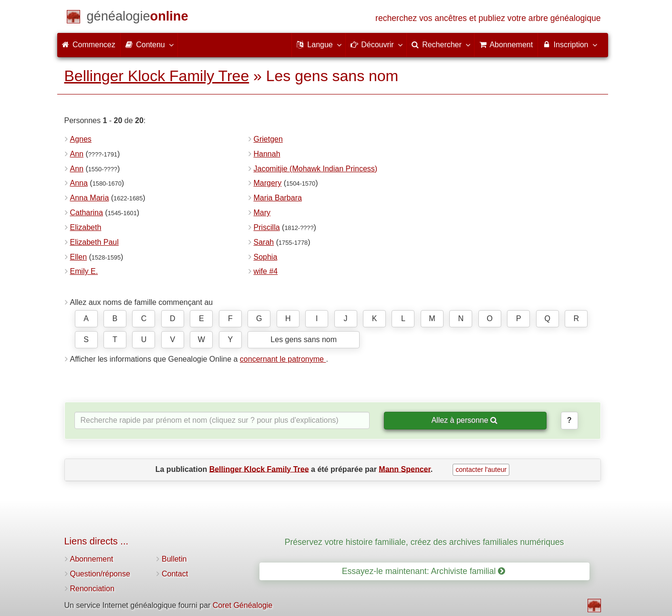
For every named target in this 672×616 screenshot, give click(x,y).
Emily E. (84, 271)
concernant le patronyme (283, 359)
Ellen (79, 257)
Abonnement (92, 559)
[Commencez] (138, 18)
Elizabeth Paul (94, 242)
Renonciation (92, 589)
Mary (262, 213)
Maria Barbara (278, 198)
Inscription (569, 44)
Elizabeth (86, 227)
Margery (268, 183)
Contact (175, 574)
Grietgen (268, 139)
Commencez (89, 45)
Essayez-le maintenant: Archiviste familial (424, 571)
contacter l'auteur (481, 470)
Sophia (266, 257)
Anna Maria (90, 198)
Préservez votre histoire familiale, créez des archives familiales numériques (424, 542)
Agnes (81, 139)
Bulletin (174, 559)
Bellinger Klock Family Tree (157, 76)
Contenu (149, 44)
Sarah (264, 242)
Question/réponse (100, 574)
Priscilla (267, 227)
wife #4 (266, 271)
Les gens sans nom (304, 339)
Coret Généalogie (243, 605)
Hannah (267, 154)
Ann (77, 154)
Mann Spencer (404, 469)
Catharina (87, 213)
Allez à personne (464, 420)
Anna (79, 183)
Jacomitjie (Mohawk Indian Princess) (316, 169)
